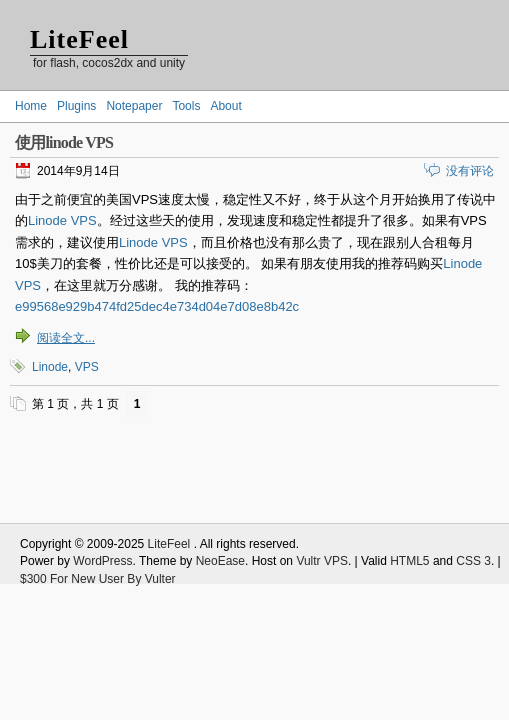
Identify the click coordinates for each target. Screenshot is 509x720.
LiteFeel (79, 39)
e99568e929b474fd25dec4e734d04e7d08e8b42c (157, 306)
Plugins (76, 106)
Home (31, 106)
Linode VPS (62, 220)
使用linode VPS (64, 142)
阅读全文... (66, 338)
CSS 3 (473, 561)
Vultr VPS (322, 561)
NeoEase (220, 561)
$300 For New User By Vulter (98, 579)
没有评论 (470, 171)
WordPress (102, 561)
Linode (50, 367)
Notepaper (134, 106)
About (225, 106)
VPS (87, 367)
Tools (186, 106)
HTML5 (409, 561)
